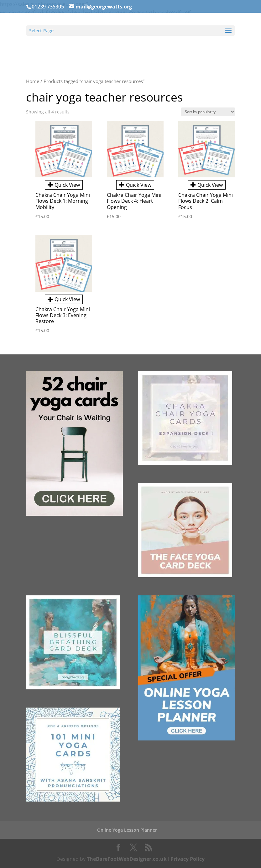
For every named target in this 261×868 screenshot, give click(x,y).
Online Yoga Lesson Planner (127, 830)
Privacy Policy (188, 859)
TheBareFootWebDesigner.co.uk (127, 859)
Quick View (64, 185)
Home (33, 81)
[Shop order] (208, 112)
